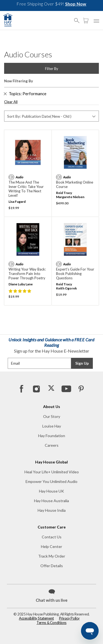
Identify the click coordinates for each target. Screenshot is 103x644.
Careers (52, 445)
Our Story (52, 416)
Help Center (51, 546)
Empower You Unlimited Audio (51, 481)
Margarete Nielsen (70, 197)
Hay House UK (51, 491)
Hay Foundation (52, 436)
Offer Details (52, 566)
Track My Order (52, 556)
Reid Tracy (64, 193)
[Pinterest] (81, 389)
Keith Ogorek (66, 288)
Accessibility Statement (36, 618)
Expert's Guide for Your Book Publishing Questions (75, 274)
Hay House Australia (51, 501)
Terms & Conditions (51, 623)
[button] (78, 18)
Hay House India (52, 510)
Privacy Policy (69, 618)
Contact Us (52, 537)
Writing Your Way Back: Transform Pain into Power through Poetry (27, 274)
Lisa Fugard (17, 202)
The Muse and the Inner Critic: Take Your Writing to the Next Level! (26, 189)
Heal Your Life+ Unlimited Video (52, 472)
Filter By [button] (52, 69)
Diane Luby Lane (21, 284)
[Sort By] (51, 116)
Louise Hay (52, 426)
